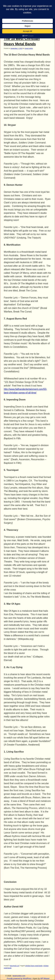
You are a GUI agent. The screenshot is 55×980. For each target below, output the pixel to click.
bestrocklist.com (19, 976)
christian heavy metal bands (34, 966)
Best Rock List (15, 966)
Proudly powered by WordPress (19, 979)
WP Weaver (45, 979)
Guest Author (29, 48)
